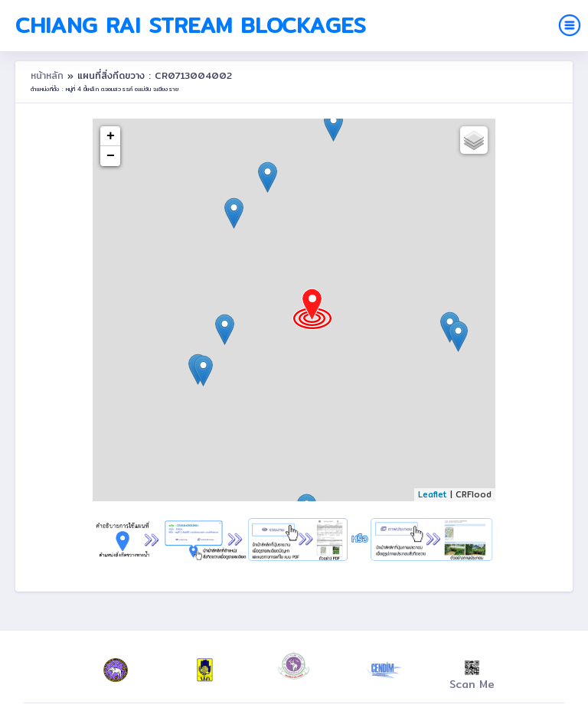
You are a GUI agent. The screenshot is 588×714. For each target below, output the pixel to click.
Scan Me (472, 677)
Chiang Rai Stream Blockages (191, 25)
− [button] (111, 156)
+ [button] (111, 136)
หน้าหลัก (49, 75)
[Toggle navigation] (570, 25)
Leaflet (433, 494)
